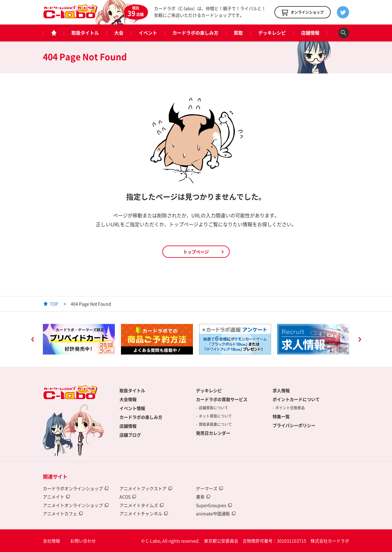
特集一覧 (281, 416)
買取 (238, 33)
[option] (79, 339)
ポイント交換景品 (290, 408)
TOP (54, 304)
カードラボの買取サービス (222, 399)
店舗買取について (213, 408)
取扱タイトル (85, 33)
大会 (119, 33)
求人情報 (281, 390)
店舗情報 (310, 33)
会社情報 (51, 541)
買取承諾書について (215, 424)
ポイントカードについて (296, 399)
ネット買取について (215, 416)
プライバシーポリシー (294, 425)
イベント (148, 33)
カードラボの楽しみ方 (195, 33)
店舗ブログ (130, 435)
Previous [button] (32, 340)
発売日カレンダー (213, 433)
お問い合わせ (83, 541)
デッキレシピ (272, 33)
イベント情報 (132, 408)
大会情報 (128, 399)
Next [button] (360, 340)
